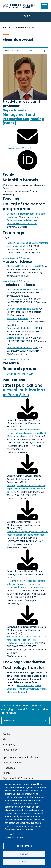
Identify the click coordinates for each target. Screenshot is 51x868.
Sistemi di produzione (17, 299)
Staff (13, 28)
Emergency (9, 745)
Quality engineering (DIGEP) (20, 374)
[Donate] (26, 720)
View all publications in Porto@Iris (24, 392)
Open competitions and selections (21, 757)
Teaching (11, 198)
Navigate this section (26, 51)
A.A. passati (16, 258)
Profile (8, 174)
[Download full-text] (27, 408)
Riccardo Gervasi (25, 689)
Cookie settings (24, 846)
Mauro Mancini (40, 689)
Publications (14, 380)
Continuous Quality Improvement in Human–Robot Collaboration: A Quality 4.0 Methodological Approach (27, 433)
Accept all (24, 862)
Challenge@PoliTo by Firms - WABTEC (25, 266)
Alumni (6, 773)
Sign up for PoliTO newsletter (18, 778)
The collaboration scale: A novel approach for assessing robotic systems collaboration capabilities (27, 640)
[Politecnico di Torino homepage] (19, 6)
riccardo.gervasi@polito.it (19, 148)
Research (11, 363)
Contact (7, 734)
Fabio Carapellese (26, 686)
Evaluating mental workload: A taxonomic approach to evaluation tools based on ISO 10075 (27, 489)
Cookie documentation (14, 837)
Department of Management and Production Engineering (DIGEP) (23, 117)
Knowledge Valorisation (24, 662)
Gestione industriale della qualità (22, 289)
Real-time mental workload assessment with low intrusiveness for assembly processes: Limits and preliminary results (27, 584)
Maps (6, 739)
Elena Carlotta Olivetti (17, 692)
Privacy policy (10, 834)
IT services (9, 768)
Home (5, 28)
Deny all (24, 854)
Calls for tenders (12, 763)
